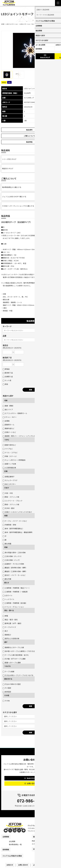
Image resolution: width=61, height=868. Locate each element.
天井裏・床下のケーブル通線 (14, 659)
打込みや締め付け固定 (12, 684)
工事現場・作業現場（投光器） (15, 603)
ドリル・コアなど (10, 452)
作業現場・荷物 (9, 525)
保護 (6, 516)
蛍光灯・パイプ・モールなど (14, 575)
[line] (23, 831)
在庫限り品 (8, 377)
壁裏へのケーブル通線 (12, 663)
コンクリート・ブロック (13, 501)
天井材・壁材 (9, 508)
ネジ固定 (7, 688)
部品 (5, 384)
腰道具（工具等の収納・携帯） (15, 571)
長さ (5, 631)
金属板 (6, 421)
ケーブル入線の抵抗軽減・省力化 (16, 655)
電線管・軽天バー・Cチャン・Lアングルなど (20, 436)
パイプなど (8, 449)
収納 (6, 547)
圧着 (6, 471)
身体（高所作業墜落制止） (13, 528)
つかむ (7, 440)
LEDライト (8, 595)
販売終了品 (8, 373)
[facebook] (19, 831)
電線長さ (7, 635)
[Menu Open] (58, 3)
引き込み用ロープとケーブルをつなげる (18, 675)
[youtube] (7, 831)
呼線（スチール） (10, 456)
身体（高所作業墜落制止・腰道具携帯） (18, 532)
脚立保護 (7, 544)
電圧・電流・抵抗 (10, 620)
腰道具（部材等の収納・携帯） (15, 568)
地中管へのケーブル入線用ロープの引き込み (20, 651)
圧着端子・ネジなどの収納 (13, 564)
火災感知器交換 (9, 468)
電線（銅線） (9, 406)
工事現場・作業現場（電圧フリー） (17, 588)
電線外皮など (9, 428)
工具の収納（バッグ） (12, 560)
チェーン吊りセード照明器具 (14, 460)
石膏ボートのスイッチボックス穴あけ (17, 512)
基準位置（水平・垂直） (13, 623)
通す (6, 642)
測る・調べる (9, 610)
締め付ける (8, 679)
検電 (5, 616)
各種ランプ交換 (9, 464)
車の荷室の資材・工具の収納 (14, 552)
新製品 (6, 369)
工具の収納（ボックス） (13, 556)
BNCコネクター (9, 484)
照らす (7, 583)
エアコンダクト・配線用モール (15, 413)
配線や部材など (9, 445)
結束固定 (7, 692)
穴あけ (7, 488)
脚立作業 (7, 579)
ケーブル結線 (8, 671)
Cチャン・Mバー (10, 417)
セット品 (7, 380)
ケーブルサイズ (9, 627)
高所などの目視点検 (11, 638)
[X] (11, 831)
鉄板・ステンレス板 (11, 497)
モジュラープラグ (10, 480)
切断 (6, 400)
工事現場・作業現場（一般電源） (16, 592)
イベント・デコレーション (13, 607)
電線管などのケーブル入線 (13, 647)
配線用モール (9, 425)
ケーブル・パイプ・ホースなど (15, 521)
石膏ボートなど (9, 432)
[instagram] (15, 831)
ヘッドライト (9, 599)
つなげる (7, 666)
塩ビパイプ (8, 409)
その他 (7, 695)
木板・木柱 (8, 493)
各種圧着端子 (9, 477)
